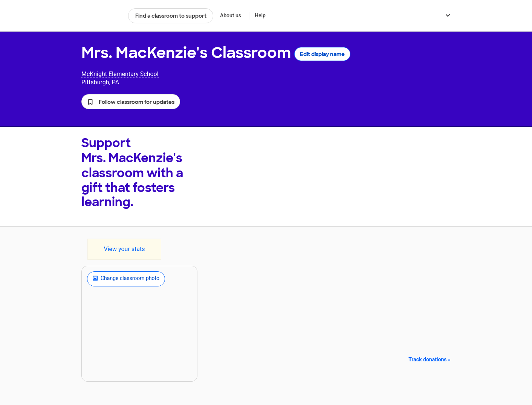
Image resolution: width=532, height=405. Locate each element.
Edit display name (322, 54)
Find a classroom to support (171, 16)
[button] (131, 102)
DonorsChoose (102, 16)
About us (231, 15)
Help (260, 15)
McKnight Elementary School (120, 74)
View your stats (124, 249)
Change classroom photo (126, 279)
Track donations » (430, 359)
